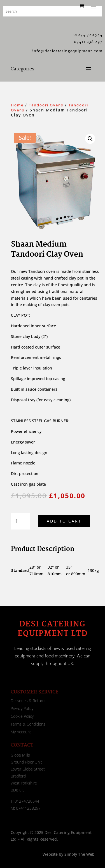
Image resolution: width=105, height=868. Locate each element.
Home (17, 105)
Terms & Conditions (28, 724)
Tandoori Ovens (46, 105)
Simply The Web (79, 854)
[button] (90, 139)
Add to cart (64, 521)
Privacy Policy (22, 708)
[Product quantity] (21, 521)
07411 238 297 (88, 42)
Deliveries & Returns (29, 701)
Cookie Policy (22, 716)
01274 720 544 (88, 35)
